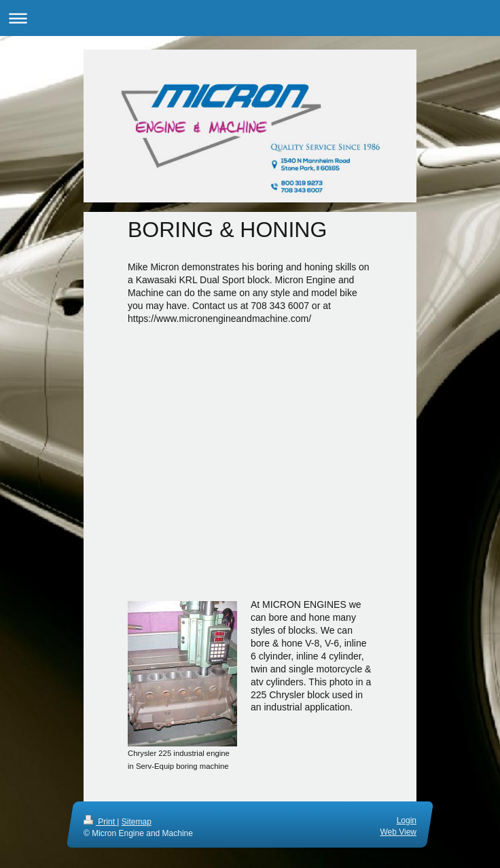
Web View (398, 832)
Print (100, 822)
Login (407, 820)
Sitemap (137, 822)
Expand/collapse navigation (250, 18)
